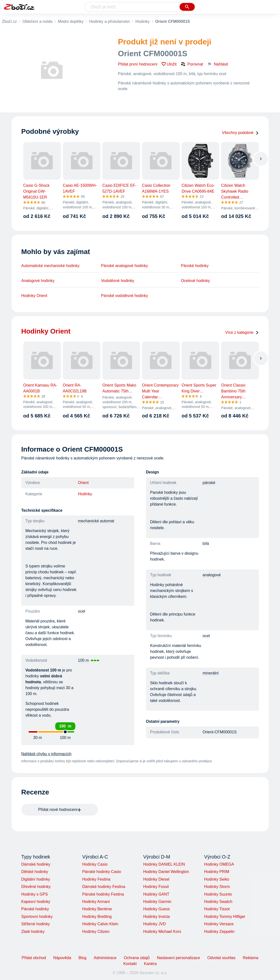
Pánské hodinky (195, 266)
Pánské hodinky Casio (102, 872)
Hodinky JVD (154, 924)
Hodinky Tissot (217, 909)
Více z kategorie (242, 332)
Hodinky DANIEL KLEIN (164, 864)
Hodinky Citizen (96, 932)
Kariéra (150, 964)
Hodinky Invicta (156, 917)
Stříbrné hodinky (36, 924)
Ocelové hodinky (195, 281)
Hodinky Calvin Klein (100, 924)
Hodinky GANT (156, 894)
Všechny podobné (240, 133)
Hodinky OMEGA (219, 864)
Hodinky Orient (34, 296)
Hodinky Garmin (157, 902)
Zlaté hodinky (33, 932)
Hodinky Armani (96, 902)
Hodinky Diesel (156, 879)
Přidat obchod (34, 958)
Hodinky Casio (95, 864)
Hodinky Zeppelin (219, 932)
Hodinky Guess (156, 909)
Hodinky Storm (217, 887)
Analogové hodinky (38, 281)
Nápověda (62, 958)
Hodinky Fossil (156, 887)
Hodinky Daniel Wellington (166, 872)
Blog (82, 958)
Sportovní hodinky (37, 917)
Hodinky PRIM (217, 872)
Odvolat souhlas (221, 958)
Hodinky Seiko (217, 879)
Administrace (105, 958)
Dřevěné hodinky (36, 887)
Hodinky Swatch (218, 902)
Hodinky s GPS (35, 894)
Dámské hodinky (36, 864)
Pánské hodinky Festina (103, 894)
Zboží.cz (9, 21)
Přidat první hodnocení (138, 64)
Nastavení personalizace (179, 958)
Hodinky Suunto (218, 894)
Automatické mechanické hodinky (50, 266)
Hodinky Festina (96, 879)
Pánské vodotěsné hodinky (125, 296)
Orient (83, 483)
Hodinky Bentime (97, 909)
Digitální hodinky (36, 879)
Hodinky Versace (219, 924)
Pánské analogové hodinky (125, 266)
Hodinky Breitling (97, 917)
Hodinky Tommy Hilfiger (225, 917)
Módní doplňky (71, 21)
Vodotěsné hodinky (118, 281)
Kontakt (130, 964)
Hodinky (143, 21)
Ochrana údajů (137, 958)
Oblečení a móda (37, 21)
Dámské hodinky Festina (104, 887)
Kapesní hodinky (36, 902)
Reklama (250, 958)
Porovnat (192, 64)
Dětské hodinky (35, 872)
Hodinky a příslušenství (109, 21)
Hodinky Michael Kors (162, 932)
